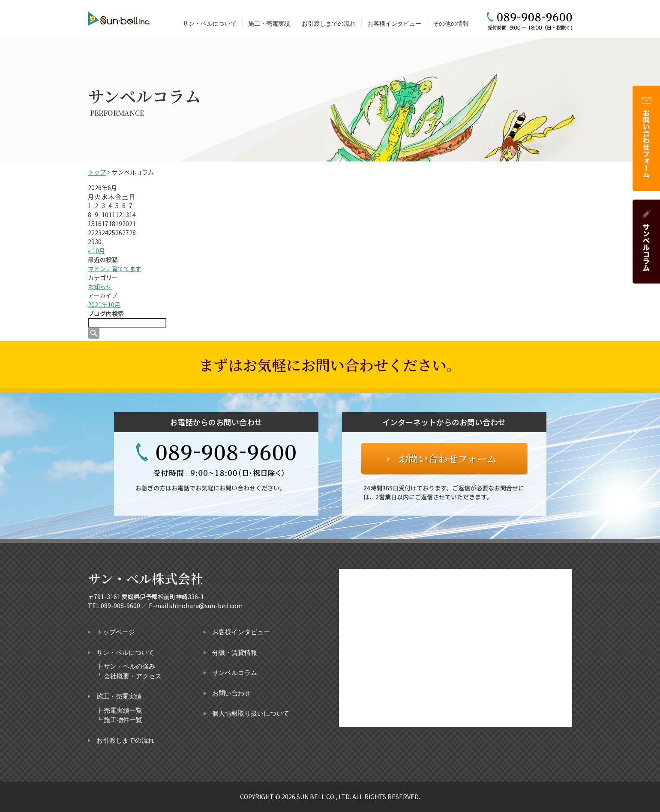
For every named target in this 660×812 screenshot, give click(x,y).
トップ (97, 172)
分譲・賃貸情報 (235, 653)
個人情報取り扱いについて (251, 713)
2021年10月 (104, 304)
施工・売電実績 (269, 24)
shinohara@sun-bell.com (206, 606)
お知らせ (100, 287)
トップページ (116, 632)
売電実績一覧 (123, 710)
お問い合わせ (231, 693)
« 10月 (96, 251)
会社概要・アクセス (133, 676)
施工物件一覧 (123, 720)
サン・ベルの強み (129, 666)
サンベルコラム (235, 673)
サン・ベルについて (210, 24)
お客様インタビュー (394, 24)
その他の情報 (451, 24)
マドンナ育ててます (115, 269)
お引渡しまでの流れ (329, 24)
